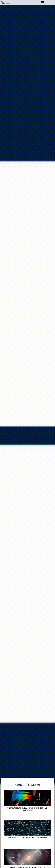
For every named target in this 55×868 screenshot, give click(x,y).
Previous (2, 388)
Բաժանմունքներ (27, 785)
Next (53, 388)
